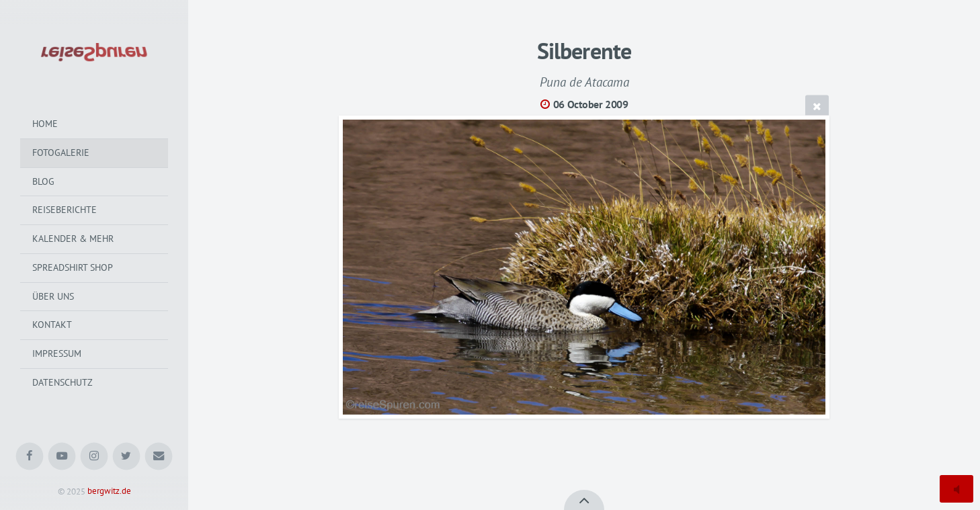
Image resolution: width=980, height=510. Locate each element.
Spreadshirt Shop (73, 267)
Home (45, 124)
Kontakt (52, 325)
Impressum (57, 353)
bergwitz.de (109, 492)
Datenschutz (63, 382)
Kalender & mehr (73, 239)
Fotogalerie (61, 153)
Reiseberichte (65, 210)
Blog (43, 181)
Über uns (53, 296)
